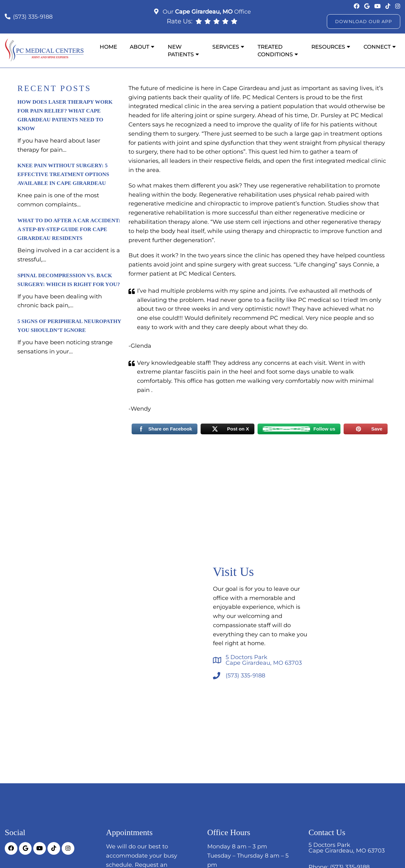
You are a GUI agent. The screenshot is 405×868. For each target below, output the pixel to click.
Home (108, 47)
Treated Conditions (275, 51)
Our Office (206, 12)
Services (226, 47)
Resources (328, 47)
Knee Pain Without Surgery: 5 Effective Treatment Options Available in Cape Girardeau (63, 174)
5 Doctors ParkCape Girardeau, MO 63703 (264, 660)
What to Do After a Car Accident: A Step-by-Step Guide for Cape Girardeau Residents (69, 229)
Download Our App (364, 21)
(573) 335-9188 (33, 17)
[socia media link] (357, 6)
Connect (377, 47)
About (140, 47)
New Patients (181, 51)
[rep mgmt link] (234, 21)
